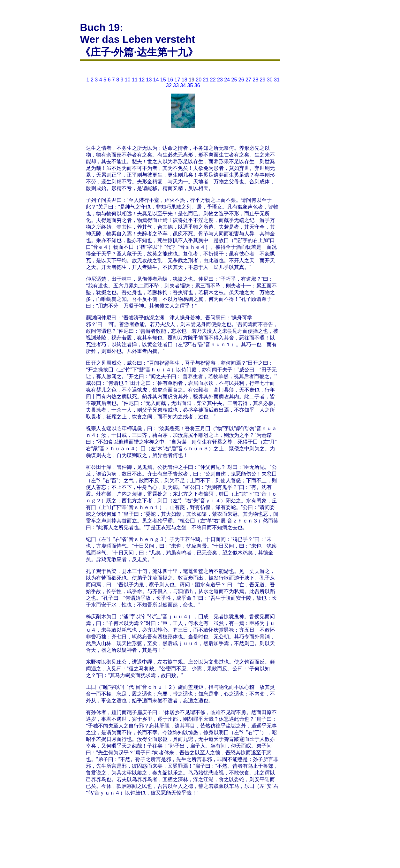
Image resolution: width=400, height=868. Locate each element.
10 (128, 80)
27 (248, 80)
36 (197, 85)
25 (234, 80)
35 (190, 85)
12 (142, 80)
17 (177, 80)
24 (227, 80)
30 (270, 80)
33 (176, 85)
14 (156, 80)
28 (255, 80)
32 (169, 85)
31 (277, 80)
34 (183, 85)
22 (213, 80)
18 (185, 80)
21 (206, 80)
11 (135, 80)
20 (199, 80)
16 (170, 80)
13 (149, 80)
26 (241, 80)
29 (263, 80)
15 (163, 80)
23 (220, 80)
